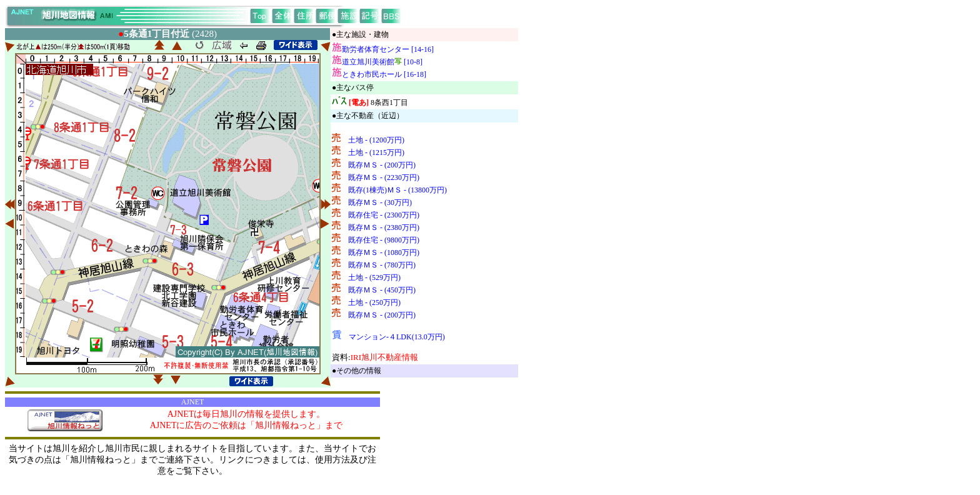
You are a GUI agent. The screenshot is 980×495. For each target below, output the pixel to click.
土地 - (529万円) (374, 277)
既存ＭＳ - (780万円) (382, 265)
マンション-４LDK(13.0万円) (397, 337)
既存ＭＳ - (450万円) (382, 290)
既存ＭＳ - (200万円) (382, 165)
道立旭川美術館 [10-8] (382, 62)
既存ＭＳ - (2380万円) (384, 227)
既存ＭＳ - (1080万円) (384, 252)
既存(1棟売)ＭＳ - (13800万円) (397, 190)
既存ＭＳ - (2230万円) (384, 177)
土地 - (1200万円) (376, 140)
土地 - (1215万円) (376, 152)
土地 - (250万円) (374, 302)
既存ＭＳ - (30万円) (380, 202)
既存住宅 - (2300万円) (384, 215)
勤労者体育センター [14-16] (388, 49)
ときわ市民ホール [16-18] (384, 74)
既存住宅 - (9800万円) (384, 240)
